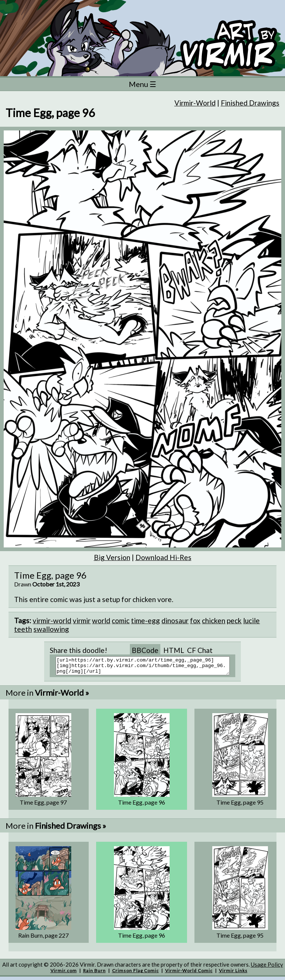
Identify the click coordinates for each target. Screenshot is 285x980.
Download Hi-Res (163, 557)
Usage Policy (267, 968)
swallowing (51, 629)
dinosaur (175, 620)
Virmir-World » (62, 696)
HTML (174, 650)
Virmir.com (64, 974)
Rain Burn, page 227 (43, 939)
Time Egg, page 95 (240, 806)
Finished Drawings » (71, 829)
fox (195, 620)
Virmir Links (233, 974)
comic (121, 620)
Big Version (112, 557)
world (101, 620)
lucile (251, 620)
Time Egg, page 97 (43, 806)
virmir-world (52, 620)
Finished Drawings (250, 103)
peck (234, 620)
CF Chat (200, 650)
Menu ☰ (142, 84)
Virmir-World (195, 103)
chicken (214, 620)
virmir (82, 620)
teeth (23, 629)
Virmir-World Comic (189, 974)
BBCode (145, 650)
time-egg (145, 620)
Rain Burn (94, 974)
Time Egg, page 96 (142, 806)
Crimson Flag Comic (135, 974)
